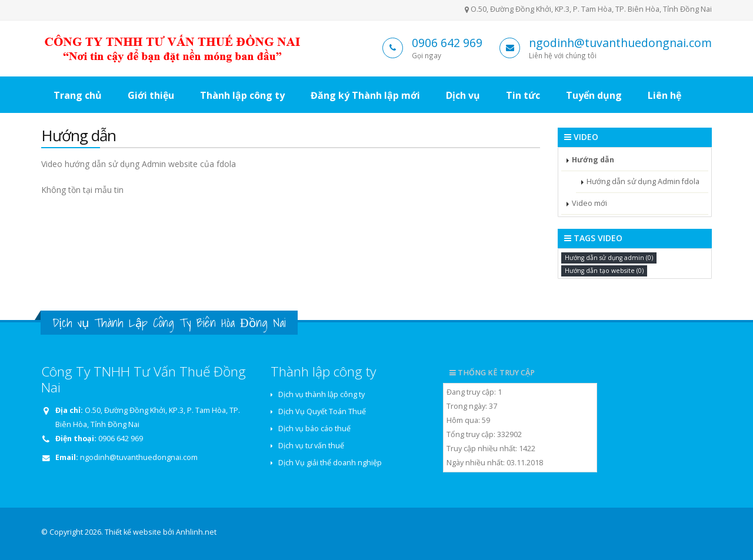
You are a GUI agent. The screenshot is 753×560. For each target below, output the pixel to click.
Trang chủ (78, 95)
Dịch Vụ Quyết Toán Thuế (322, 411)
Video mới (589, 203)
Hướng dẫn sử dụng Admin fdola (643, 181)
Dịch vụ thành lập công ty (321, 394)
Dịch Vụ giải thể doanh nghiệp (330, 463)
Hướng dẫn (593, 160)
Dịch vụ (463, 95)
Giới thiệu (151, 95)
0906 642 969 (447, 43)
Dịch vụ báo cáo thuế (314, 429)
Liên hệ (664, 95)
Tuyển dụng (594, 95)
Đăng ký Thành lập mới (365, 95)
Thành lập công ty (242, 95)
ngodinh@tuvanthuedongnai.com (620, 43)
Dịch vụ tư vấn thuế (311, 446)
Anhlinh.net (196, 532)
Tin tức (523, 95)
